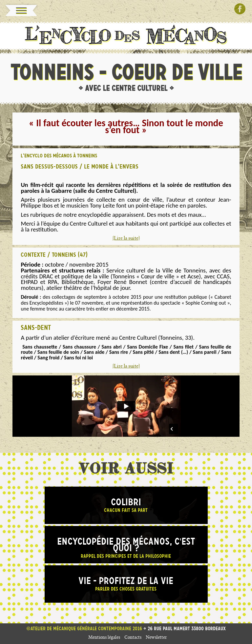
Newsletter (156, 638)
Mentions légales (104, 638)
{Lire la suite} (126, 239)
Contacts (133, 638)
